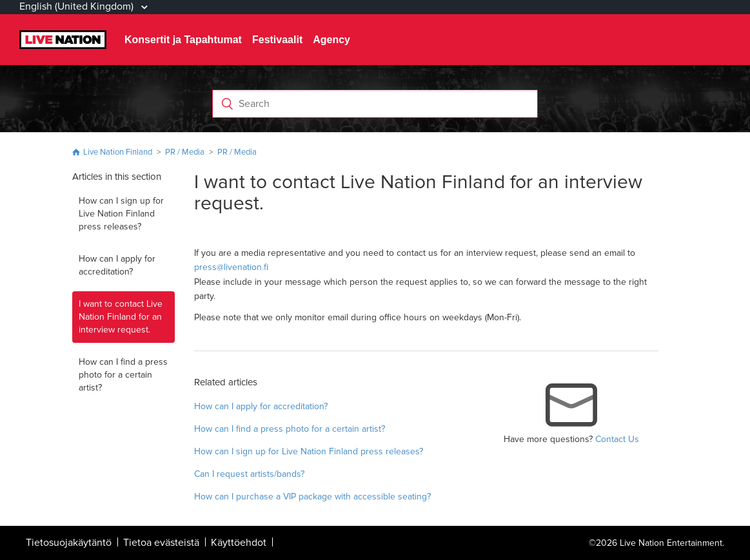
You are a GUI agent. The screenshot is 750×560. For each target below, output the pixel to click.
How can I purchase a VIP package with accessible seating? (312, 497)
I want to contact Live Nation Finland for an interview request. (121, 317)
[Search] (375, 104)
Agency (331, 40)
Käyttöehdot (239, 543)
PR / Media (185, 152)
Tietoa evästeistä (161, 543)
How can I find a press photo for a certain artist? (123, 375)
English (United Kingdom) (78, 6)
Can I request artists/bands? (249, 474)
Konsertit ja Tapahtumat (183, 40)
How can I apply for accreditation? (117, 265)
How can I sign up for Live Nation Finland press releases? (121, 214)
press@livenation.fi (231, 267)
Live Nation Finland (118, 152)
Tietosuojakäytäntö (69, 543)
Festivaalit (277, 40)
